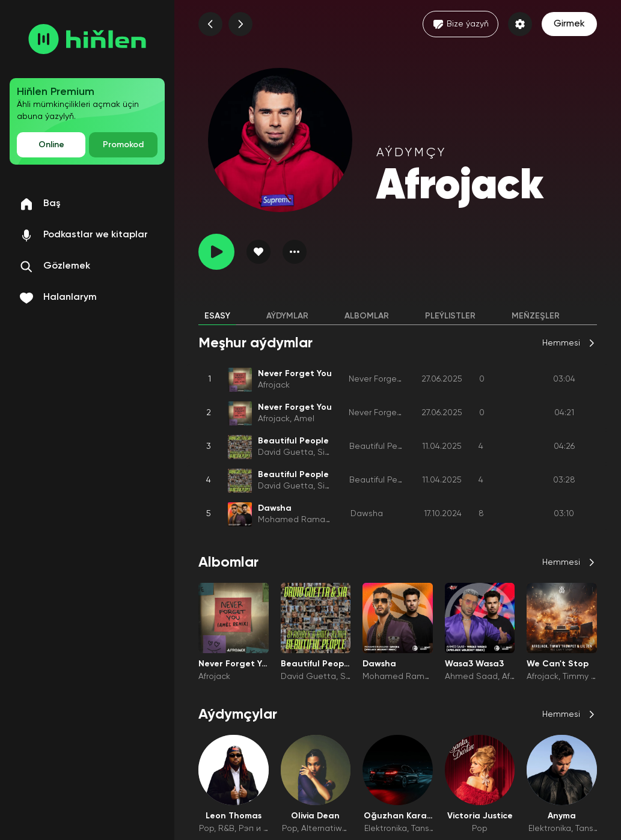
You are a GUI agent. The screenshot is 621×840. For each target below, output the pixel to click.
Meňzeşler (536, 316)
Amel (304, 419)
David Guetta (286, 452)
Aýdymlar (287, 316)
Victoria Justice (480, 816)
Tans (420, 829)
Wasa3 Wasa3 (474, 664)
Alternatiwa (324, 829)
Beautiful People (382, 446)
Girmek (569, 24)
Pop (206, 829)
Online (51, 145)
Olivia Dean (315, 816)
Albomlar (367, 316)
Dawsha (367, 514)
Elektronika (386, 829)
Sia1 (325, 452)
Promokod (123, 145)
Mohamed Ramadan (299, 520)
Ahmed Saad (471, 677)
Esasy (217, 316)
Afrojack (274, 385)
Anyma (562, 816)
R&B (226, 829)
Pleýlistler (450, 316)
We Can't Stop (558, 664)
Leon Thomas (234, 816)
